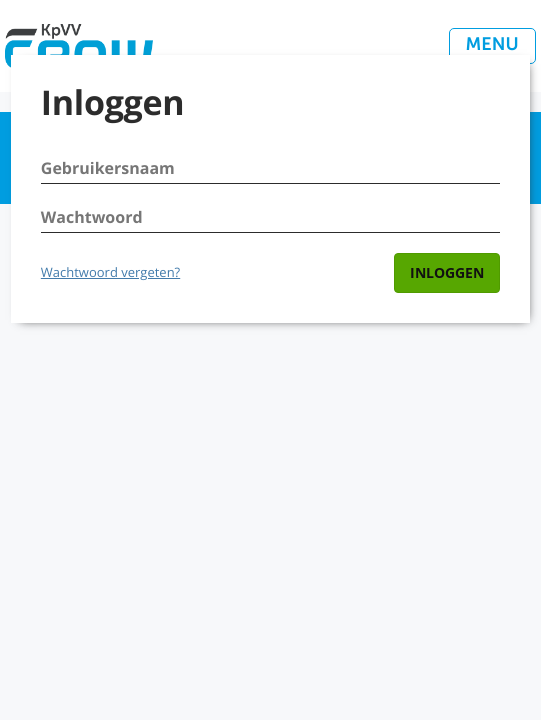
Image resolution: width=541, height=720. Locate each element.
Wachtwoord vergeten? (110, 272)
